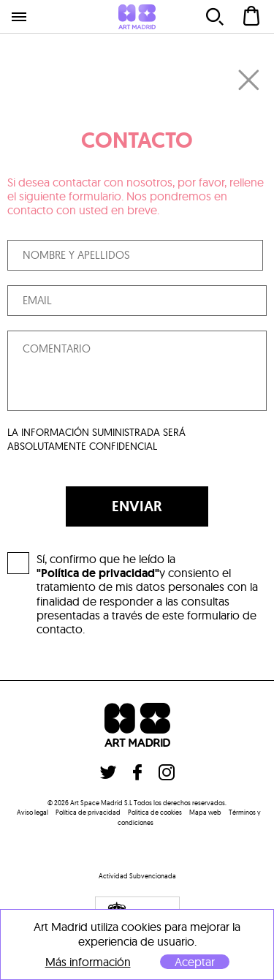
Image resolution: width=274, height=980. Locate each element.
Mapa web (205, 812)
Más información (88, 962)
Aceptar (195, 962)
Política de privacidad (88, 812)
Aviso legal (33, 812)
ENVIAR (137, 506)
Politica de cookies (155, 812)
